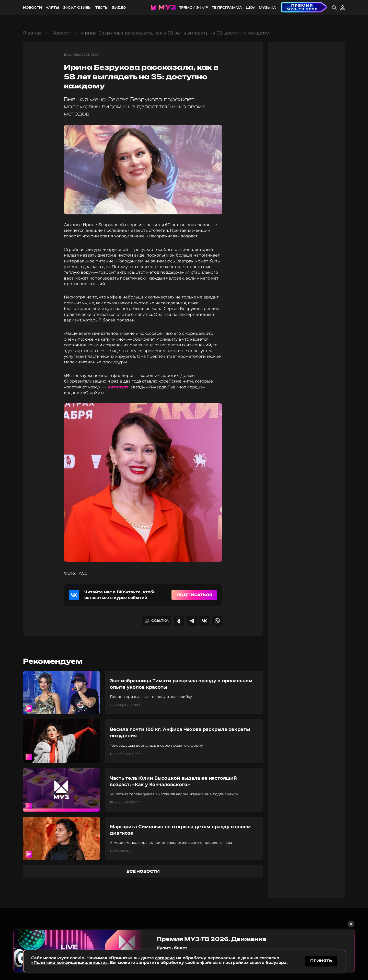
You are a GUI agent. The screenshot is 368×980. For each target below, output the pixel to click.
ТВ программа (227, 8)
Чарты (52, 8)
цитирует (118, 387)
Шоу (250, 8)
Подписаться (194, 595)
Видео (119, 8)
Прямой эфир (193, 8)
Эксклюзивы (77, 8)
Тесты (102, 8)
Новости (32, 8)
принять (321, 960)
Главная (32, 33)
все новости (143, 871)
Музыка (267, 8)
